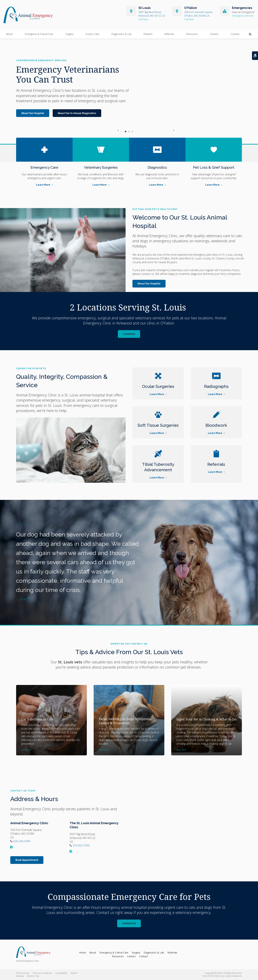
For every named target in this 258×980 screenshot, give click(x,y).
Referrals (169, 35)
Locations (129, 334)
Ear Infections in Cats (37, 719)
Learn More (43, 185)
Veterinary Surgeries (101, 167)
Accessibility (61, 973)
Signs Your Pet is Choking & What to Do (206, 719)
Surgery (69, 35)
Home (83, 953)
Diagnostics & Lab (121, 35)
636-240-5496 (199, 20)
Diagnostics (157, 167)
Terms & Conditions (42, 973)
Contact (235, 35)
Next (139, 131)
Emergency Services (243, 16)
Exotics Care (92, 35)
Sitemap (20, 976)
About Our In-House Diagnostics (77, 113)
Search (74, 973)
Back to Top (33, 976)
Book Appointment (27, 860)
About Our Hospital (33, 113)
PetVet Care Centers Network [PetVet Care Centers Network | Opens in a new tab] (227, 976)
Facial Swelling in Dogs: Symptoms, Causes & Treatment (126, 721)
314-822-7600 (152, 20)
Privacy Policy (23, 973)
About (9, 35)
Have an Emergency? (243, 13)
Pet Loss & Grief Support (214, 167)
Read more (26, 750)
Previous (119, 131)
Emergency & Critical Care (39, 35)
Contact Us (129, 923)
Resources (192, 35)
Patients (148, 35)
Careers (214, 35)
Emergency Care (44, 167)
